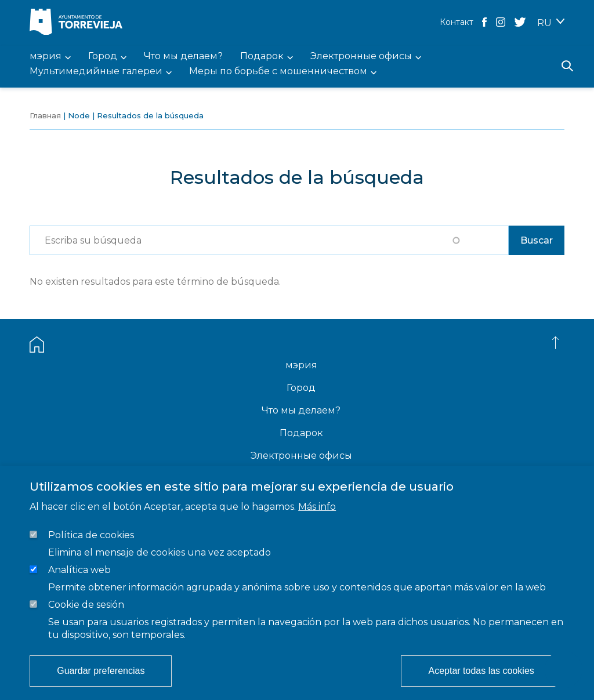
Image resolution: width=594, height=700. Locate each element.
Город (301, 388)
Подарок (301, 433)
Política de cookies (91, 535)
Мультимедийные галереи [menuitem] (96, 72)
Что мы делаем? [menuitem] (183, 57)
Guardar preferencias (101, 671)
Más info (317, 507)
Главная (45, 115)
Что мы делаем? (301, 410)
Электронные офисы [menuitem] (361, 57)
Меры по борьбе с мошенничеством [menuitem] (278, 72)
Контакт (457, 22)
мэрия (301, 365)
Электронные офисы (301, 456)
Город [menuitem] (103, 57)
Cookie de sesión (86, 605)
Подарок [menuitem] (262, 57)
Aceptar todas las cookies (481, 671)
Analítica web (79, 570)
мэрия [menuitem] (46, 57)
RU (544, 23)
